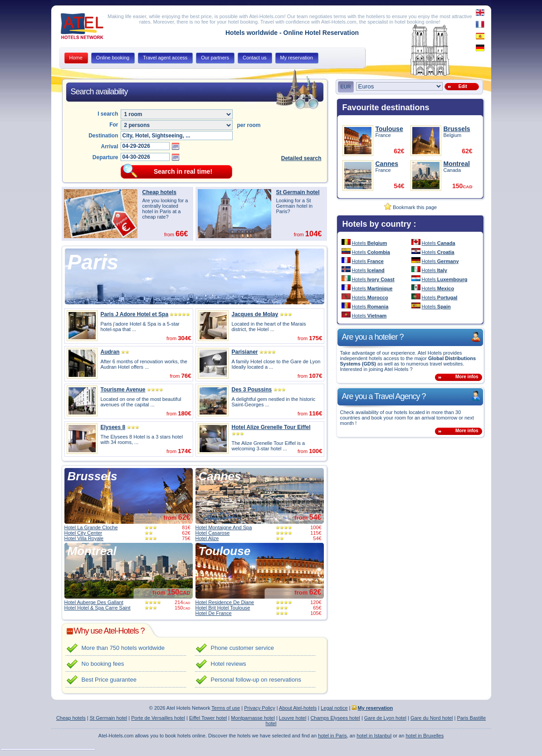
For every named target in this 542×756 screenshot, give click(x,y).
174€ (184, 451)
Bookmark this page (410, 207)
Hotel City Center (83, 533)
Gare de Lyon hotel (385, 718)
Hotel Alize (207, 538)
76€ (186, 376)
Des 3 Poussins (252, 390)
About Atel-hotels (298, 708)
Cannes (220, 476)
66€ (182, 234)
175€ (315, 338)
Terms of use (226, 708)
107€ (315, 376)
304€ (184, 338)
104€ (314, 234)
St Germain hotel (298, 192)
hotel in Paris (332, 736)
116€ (315, 413)
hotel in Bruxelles (425, 736)
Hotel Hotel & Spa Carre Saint (98, 608)
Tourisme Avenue (123, 390)
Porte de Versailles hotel (158, 718)
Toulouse (225, 551)
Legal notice (334, 708)
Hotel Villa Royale (84, 538)
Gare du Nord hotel (432, 718)
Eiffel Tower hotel (208, 718)
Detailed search (301, 158)
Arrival (109, 146)
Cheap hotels (159, 192)
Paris (93, 262)
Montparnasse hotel (253, 718)
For (114, 125)
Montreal (92, 551)
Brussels (93, 476)
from (177, 518)
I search (108, 114)
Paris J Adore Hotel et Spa (135, 314)
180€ (184, 413)
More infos (467, 377)
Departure (105, 157)
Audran (110, 352)
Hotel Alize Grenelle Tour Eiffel (271, 427)
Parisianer (245, 352)
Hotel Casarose (213, 533)
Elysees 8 (113, 427)
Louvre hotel (293, 718)
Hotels (370, 243)
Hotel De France (214, 613)
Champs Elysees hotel (335, 718)
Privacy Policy (259, 708)
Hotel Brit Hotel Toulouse (223, 608)
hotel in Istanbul (374, 736)
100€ (315, 451)
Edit (461, 86)
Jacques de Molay (255, 314)
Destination (103, 136)
